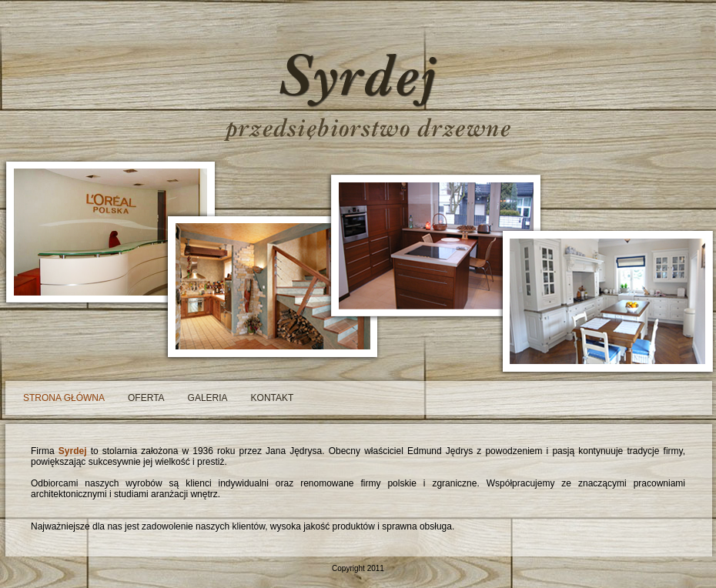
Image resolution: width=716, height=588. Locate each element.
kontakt (273, 398)
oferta (146, 398)
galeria (208, 398)
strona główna (64, 398)
